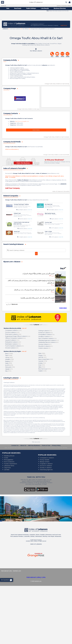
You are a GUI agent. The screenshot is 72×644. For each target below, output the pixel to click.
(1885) (42, 353)
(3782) (9, 359)
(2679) (9, 365)
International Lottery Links (36, 577)
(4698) (9, 355)
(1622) (46, 359)
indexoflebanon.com (53, 173)
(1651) (42, 357)
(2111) (9, 369)
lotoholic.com (17, 571)
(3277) (9, 361)
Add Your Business (34, 445)
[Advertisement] (36, 16)
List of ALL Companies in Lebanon (64, 6)
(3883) (9, 357)
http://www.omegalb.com (22, 121)
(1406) (42, 371)
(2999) (9, 363)
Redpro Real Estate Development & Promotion (59, 11)
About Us (23, 445)
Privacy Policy (56, 445)
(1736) (42, 355)
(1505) (42, 365)
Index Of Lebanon (36, 2)
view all (24, 328)
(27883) (9, 354)
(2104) (8, 371)
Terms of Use (46, 445)
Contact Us (15, 445)
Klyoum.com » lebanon (12, 262)
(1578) (43, 361)
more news (63, 308)
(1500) (45, 369)
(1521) (42, 363)
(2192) (10, 367)
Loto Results (3, 6)
